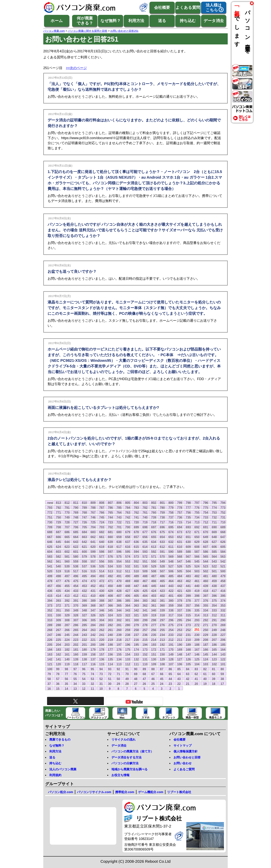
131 (145, 659)
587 (197, 552)
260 (119, 630)
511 (128, 571)
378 (188, 601)
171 (162, 649)
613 (154, 547)
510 (136, 571)
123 (214, 659)
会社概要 (162, 7)
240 (110, 635)
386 (119, 601)
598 (102, 552)
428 (119, 591)
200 (93, 645)
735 (188, 517)
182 (67, 649)
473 (93, 581)
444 (162, 586)
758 (171, 512)
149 (171, 654)
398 (197, 596)
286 (76, 625)
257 (145, 630)
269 (223, 625)
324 (110, 615)
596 (119, 552)
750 (58, 517)
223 (76, 640)
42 (188, 679)
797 (197, 503)
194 (145, 645)
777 (188, 508)
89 (144, 669)
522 (214, 566)
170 (171, 649)
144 (214, 654)
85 (179, 669)
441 (188, 586)
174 (136, 649)
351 (58, 610)
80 (222, 669)
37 (49, 684)
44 (170, 679)
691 (206, 527)
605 (223, 547)
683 (93, 532)
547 (180, 561)
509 (145, 571)
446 (145, 586)
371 (67, 605)
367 (102, 605)
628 (206, 542)
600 (84, 552)
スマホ (145, 713)
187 (206, 645)
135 (110, 659)
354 (214, 605)
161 (67, 654)
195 (136, 645)
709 (50, 527)
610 (180, 547)
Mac (122, 713)
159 (84, 654)
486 (162, 576)
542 (223, 561)
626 (223, 542)
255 (162, 630)
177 (110, 649)
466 (154, 581)
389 (93, 601)
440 (197, 586)
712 (206, 522)
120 (58, 664)
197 (119, 645)
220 (102, 640)
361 (154, 605)
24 (162, 684)
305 (93, 620)
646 (50, 542)
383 (145, 601)
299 (145, 620)
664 (76, 537)
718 (154, 522)
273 (188, 625)
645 (58, 542)
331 (50, 615)
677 (145, 532)
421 (180, 591)
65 (170, 674)
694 (180, 527)
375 (214, 601)
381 (162, 601)
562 (50, 561)
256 (154, 630)
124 (206, 659)
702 (110, 527)
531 (136, 566)
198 (110, 645)
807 (110, 503)
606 (214, 547)
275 (171, 625)
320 (145, 615)
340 (154, 610)
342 (136, 610)
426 (136, 591)
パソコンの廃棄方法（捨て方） (132, 751)
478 (50, 581)
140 (67, 659)
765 (110, 512)
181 (76, 649)
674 (171, 532)
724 (102, 522)
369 (84, 605)
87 (162, 669)
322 (128, 615)
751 (50, 517)
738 (162, 517)
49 (127, 679)
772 (50, 512)
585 (214, 552)
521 (223, 566)
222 (84, 640)
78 (58, 674)
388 (102, 601)
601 (76, 552)
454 (76, 586)
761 (145, 512)
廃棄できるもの (60, 740)
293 (197, 620)
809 (93, 503)
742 (128, 517)
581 (67, 556)
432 (84, 591)
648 (214, 537)
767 (93, 512)
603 (58, 552)
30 (110, 684)
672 (188, 532)
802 (154, 503)
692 (197, 527)
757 (180, 512)
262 (102, 630)
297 (162, 620)
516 (84, 571)
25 (153, 684)
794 (223, 503)
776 (197, 508)
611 (171, 547)
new (50, 503)
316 (180, 615)
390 (84, 601)
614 (145, 547)
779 (171, 508)
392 (67, 601)
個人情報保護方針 (186, 751)
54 (84, 679)
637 (128, 542)
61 (205, 674)
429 (110, 591)
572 (145, 556)
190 (180, 645)
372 (58, 605)
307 (76, 620)
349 (76, 610)
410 (93, 596)
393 (58, 601)
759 (162, 512)
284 (93, 625)
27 (136, 684)
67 (153, 674)
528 (162, 566)
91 (127, 669)
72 (110, 674)
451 (102, 586)
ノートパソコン (75, 713)
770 (67, 512)
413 (67, 596)
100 (50, 669)
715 (180, 522)
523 (206, 566)
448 (128, 586)
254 (171, 630)
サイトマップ (183, 746)
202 (76, 645)
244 (76, 635)
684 (84, 532)
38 (222, 679)
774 (214, 508)
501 (214, 571)
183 (58, 649)
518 (67, 571)
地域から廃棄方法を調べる (129, 769)
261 (110, 630)
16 (49, 689)
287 (67, 625)
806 (119, 503)
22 (179, 684)
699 (136, 527)
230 (197, 635)
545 (197, 561)
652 (180, 537)
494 (93, 576)
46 (153, 679)
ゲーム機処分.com (151, 792)
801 (162, 503)
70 (127, 674)
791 (67, 508)
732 (214, 517)
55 (75, 679)
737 (171, 517)
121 (50, 664)
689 (223, 527)
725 (93, 522)
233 (171, 635)
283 (102, 625)
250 (206, 630)
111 (136, 664)
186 (214, 645)
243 (84, 635)
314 (197, 615)
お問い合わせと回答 (187, 757)
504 (188, 571)
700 (128, 527)
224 (67, 640)
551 (145, 561)
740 (145, 517)
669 (214, 532)
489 (136, 576)
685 (76, 532)
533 (119, 566)
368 (93, 605)
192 (162, 645)
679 (128, 532)
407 (119, 596)
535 (102, 566)
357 (188, 605)
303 (110, 620)
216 (136, 640)
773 (223, 508)
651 (188, 537)
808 (102, 503)
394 (50, 601)
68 (144, 674)
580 (76, 556)
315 (188, 615)
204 (58, 645)
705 (84, 527)
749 (67, 517)
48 (136, 679)
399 (188, 596)
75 (84, 674)
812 (67, 503)
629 (197, 542)
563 (223, 556)
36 (58, 684)
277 (154, 625)
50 (118, 679)
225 (58, 640)
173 (145, 649)
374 (223, 601)
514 (102, 571)
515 (93, 571)
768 (84, 512)
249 (214, 630)
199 (102, 645)
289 (50, 625)
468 (136, 581)
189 (188, 645)
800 (171, 503)
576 (110, 556)
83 (196, 669)
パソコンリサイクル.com (94, 792)
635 (145, 542)
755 (197, 512)
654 (162, 537)
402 (162, 596)
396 (214, 596)
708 (58, 527)
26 (144, 684)
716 (171, 522)
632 (171, 542)
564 (214, 556)
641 (93, 542)
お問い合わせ (183, 763)
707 (67, 527)
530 (145, 566)
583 (50, 556)
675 (162, 532)
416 (223, 591)
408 (110, 596)
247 (50, 635)
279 (136, 625)
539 (67, 566)
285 (84, 625)
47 (144, 679)
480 (214, 576)
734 (197, 517)
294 (188, 620)
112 (128, 664)
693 (188, 527)
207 (214, 640)
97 (75, 669)
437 (223, 586)
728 (67, 522)
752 (223, 512)
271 (206, 625)
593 (145, 552)
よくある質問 (188, 7)
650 (197, 537)
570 (162, 556)
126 (188, 659)
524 (197, 566)
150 (162, 654)
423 (162, 591)
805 (128, 503)
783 (136, 508)
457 (50, 586)
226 (50, 640)
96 (84, 669)
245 (67, 635)
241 (102, 635)
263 (93, 630)
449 (119, 586)
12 (84, 689)
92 (118, 669)
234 (162, 635)
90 (136, 669)
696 (162, 527)
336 (188, 610)
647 (223, 537)
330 (58, 615)
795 (214, 503)
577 (102, 556)
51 (110, 679)
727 (76, 522)
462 (188, 581)
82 (205, 669)
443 (171, 586)
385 (128, 601)
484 (180, 576)
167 (197, 649)
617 (119, 547)
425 (145, 591)
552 (136, 561)
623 (67, 547)
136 (102, 659)
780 (162, 508)
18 (214, 684)
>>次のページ (76, 68)
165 (214, 649)
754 (206, 512)
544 (206, 561)
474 (84, 581)
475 (76, 581)
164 (223, 649)
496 (76, 576)
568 (180, 556)
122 (223, 659)
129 (162, 659)
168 (188, 649)
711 (214, 522)
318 (162, 615)
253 (180, 630)
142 (50, 659)
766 (102, 512)
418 (206, 591)
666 (58, 537)
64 (179, 674)
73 (101, 674)
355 (206, 605)
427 (128, 591)
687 (58, 532)
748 (76, 517)
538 (76, 566)
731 (223, 517)
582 (58, 556)
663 (84, 537)
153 (136, 654)
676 (154, 532)
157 (102, 654)
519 (58, 571)
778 (180, 508)
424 (154, 591)
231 (188, 635)
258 (136, 630)
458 (223, 581)
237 (136, 635)
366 (110, 605)
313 (206, 615)
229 (206, 635)
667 (50, 537)
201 (84, 645)
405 (136, 596)
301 (128, 620)
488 (145, 576)
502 (206, 571)
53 (92, 679)
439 (206, 586)
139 (76, 659)
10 (101, 689)
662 (93, 537)
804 (136, 503)
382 (154, 601)
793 (50, 508)
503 (197, 571)
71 (118, 674)
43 (179, 679)
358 (180, 605)
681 (110, 532)
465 (162, 581)
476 (67, 581)
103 (206, 664)
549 (162, 561)
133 (128, 659)
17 (222, 684)
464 (171, 581)
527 (171, 566)
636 (136, 542)
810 (84, 503)
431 (93, 591)
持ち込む (188, 21)
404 (145, 596)
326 (93, 615)
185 (223, 645)
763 (128, 512)
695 (171, 527)
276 (162, 625)
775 (206, 508)
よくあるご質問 (184, 769)
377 (197, 601)
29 (118, 684)
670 (206, 532)
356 (197, 605)
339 (162, 610)
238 (128, 635)
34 (75, 684)
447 (136, 586)
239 (119, 635)
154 (128, 654)
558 (84, 561)
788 (93, 508)
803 (145, 503)
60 (214, 674)
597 (110, 552)
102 (214, 664)
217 (128, 640)
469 (128, 581)
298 (154, 620)
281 (119, 625)
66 (162, 674)
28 (127, 684)
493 (102, 576)
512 (119, 571)
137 (93, 659)
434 (67, 591)
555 (110, 561)
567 (188, 556)
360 (162, 605)
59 (222, 674)
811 (76, 503)
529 (154, 566)
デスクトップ (99, 713)
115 (102, 664)
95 (92, 669)
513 (110, 571)
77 (66, 674)
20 (196, 684)
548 (171, 561)
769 (76, 512)
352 (50, 610)
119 (67, 664)
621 (84, 547)
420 (188, 591)
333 (214, 610)
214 (154, 640)
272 (197, 625)
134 (119, 659)
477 (58, 581)
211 (180, 640)
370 (76, 605)
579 (84, 556)
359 (171, 605)
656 (145, 537)
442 (180, 586)
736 (180, 517)
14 (66, 689)
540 (58, 566)
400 (180, 596)
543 (214, 561)
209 (197, 640)
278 (145, 625)
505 (180, 571)
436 (50, 591)
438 (214, 586)
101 (223, 664)
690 (214, 527)
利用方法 (136, 21)
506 (171, 571)
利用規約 (55, 775)
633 (162, 542)
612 (162, 547)
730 (50, 522)
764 (119, 512)
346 (102, 610)
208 (206, 640)
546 (188, 561)
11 (92, 689)
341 (145, 610)
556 (102, 561)
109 (154, 664)
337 (180, 610)
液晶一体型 (192, 713)
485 (171, 576)
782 (145, 508)
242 (93, 635)
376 (206, 601)
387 (110, 601)
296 (171, 620)
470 (119, 581)
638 (119, 542)
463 (180, 581)
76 (75, 674)
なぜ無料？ (111, 21)
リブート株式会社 (179, 792)
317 (171, 615)
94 (101, 669)
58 (49, 679)
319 (154, 615)
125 (197, 659)
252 (188, 630)
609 (188, 547)
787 (102, 508)
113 (119, 664)
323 (119, 615)
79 (49, 674)
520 (50, 571)
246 (58, 635)
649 (206, 537)
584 (223, 552)
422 (171, 591)
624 (58, 547)
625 (50, 547)
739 (154, 517)
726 (84, 522)
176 (119, 649)
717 (162, 522)
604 (50, 552)
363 (136, 605)
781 (154, 508)
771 (58, 512)
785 (119, 508)
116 (93, 664)
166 (206, 649)
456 (58, 586)
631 (180, 542)
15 (58, 689)
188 (197, 645)
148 (180, 654)
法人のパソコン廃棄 (63, 769)
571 (154, 556)
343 (128, 610)
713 (197, 522)
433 (76, 591)
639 (110, 542)
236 (145, 635)
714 (188, 522)
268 (50, 630)
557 (93, 561)
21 (188, 684)
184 (50, 649)
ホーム (57, 21)
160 (76, 654)
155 (119, 654)
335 (197, 610)
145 (206, 654)
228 (214, 635)
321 (136, 615)
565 (206, 556)
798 (188, 503)
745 (102, 517)
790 (76, 508)
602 (67, 552)
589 (180, 552)
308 (67, 620)
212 (171, 640)
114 (110, 664)
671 (197, 532)
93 (110, 669)
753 (214, 512)
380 (171, 601)
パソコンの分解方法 (125, 763)
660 (110, 537)
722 (119, 522)
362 (145, 605)
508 (154, 571)
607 (206, 547)
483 (188, 576)
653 (171, 537)
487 (154, 576)
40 (205, 679)
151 (154, 654)
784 (128, 508)
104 (197, 664)
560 (67, 561)
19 (205, 684)
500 (223, 571)
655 (154, 537)
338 (171, 610)
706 (76, 527)
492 (110, 576)
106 (180, 664)
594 (136, 552)
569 (171, 556)
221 (93, 640)
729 (58, 522)
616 (128, 547)
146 (197, 654)
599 (93, 552)
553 (128, 561)
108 (162, 664)
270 (214, 625)
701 (119, 527)
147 (188, 654)
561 (58, 561)
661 (102, 537)
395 (223, 596)
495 (84, 576)
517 (76, 571)
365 (119, 605)
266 (67, 630)
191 (171, 645)
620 (93, 547)
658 (128, 537)
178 (102, 649)
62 (196, 674)
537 (84, 566)
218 (119, 640)
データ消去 (214, 21)
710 (223, 522)
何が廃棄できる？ (85, 21)
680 (119, 532)
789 (84, 508)
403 (154, 596)
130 (154, 659)
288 (58, 625)
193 (154, 645)
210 (188, 640)
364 (128, 605)
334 (206, 610)
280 (128, 625)
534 (110, 566)
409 (102, 596)
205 (50, 645)
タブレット (169, 713)
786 (110, 508)
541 (50, 566)
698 (145, 527)
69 (136, 674)
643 (76, 542)
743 (119, 517)
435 (58, 591)
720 (136, 522)
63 (188, 674)
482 (197, 576)
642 (84, 542)
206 (223, 640)
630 (188, 542)
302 (119, 620)
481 (206, 576)
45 (162, 679)
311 (223, 615)
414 (58, 596)
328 (76, 615)
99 (58, 669)
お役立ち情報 (120, 775)
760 (154, 512)
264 (84, 630)
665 (67, 537)
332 (223, 610)
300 (136, 620)
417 (214, 591)
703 (102, 527)
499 (50, 576)
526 (180, 566)
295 (180, 620)
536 (93, 566)
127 (180, 659)
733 (206, 517)
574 (128, 556)
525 (188, 566)
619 (102, 547)
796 (206, 503)
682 (102, 532)
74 (92, 674)
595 (128, 552)
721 (128, 522)
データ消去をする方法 (126, 757)
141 (58, 659)
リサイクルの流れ (123, 740)
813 (58, 503)
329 (67, 615)
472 (102, 581)
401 (171, 596)
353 (223, 605)
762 (136, 512)
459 (214, 581)
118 (76, 664)
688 (50, 532)
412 (76, 596)
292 (206, 620)
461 (197, 581)
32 (92, 684)
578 (93, 556)
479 (223, 576)
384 (136, 601)
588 (188, 552)
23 (170, 684)
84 (188, 669)
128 (171, 659)
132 (136, 659)
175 (128, 649)
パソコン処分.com (61, 792)
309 (58, 620)
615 (136, 547)
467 (145, 581)
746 (93, 517)
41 (196, 679)
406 (128, 596)
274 (180, 625)
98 (66, 669)
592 (154, 552)
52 (101, 679)
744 (110, 517)
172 (154, 649)
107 (171, 664)
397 (206, 596)
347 (93, 610)
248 (223, 630)
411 (84, 596)
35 (66, 684)
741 (136, 517)
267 (58, 630)
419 (197, 591)
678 (136, 532)
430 (102, 591)
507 (162, 571)
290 (223, 620)
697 (154, 527)
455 (67, 586)
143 (223, 654)
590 (171, 552)
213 (162, 640)
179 (93, 649)
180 (84, 649)
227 (223, 635)
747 (84, 517)
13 (75, 689)
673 (180, 532)
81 (214, 669)
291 (214, 620)
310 (50, 620)
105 (188, 664)
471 (110, 581)
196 (128, 645)
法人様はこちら (214, 7)
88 (153, 669)
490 (128, 576)
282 (110, 625)
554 (119, 561)
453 (84, 586)
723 (110, 522)
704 (93, 527)
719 (145, 522)
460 (206, 581)
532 (128, 566)
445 (154, 586)
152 (145, 654)
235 (154, 635)
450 (110, 586)
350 (67, 610)
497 (67, 576)
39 (214, 679)
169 (180, 649)
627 (214, 542)
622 (76, 547)
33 (84, 684)
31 (101, 684)
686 (67, 532)
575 (119, 556)
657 (136, 537)
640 (102, 542)
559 (76, 561)
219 (110, 640)
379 (180, 601)
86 (170, 669)
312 (214, 615)
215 (145, 640)
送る (162, 21)
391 (76, 601)
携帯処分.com (125, 792)
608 (197, 547)
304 (102, 620)
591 (162, 552)
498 (58, 576)
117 (84, 664)
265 (76, 630)
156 (110, 654)
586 (206, 552)
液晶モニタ (215, 713)
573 (136, 556)
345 (110, 610)
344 (119, 610)
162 (58, 654)
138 (84, 659)
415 (50, 596)
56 (66, 679)
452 (93, 586)
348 (84, 610)
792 (58, 508)
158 (93, 654)
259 (128, 630)
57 (58, 679)
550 (154, 561)
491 (119, 576)
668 (223, 532)
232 (180, 635)
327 (84, 615)
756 (188, 512)
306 (84, 620)
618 (110, 547)
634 (154, 542)
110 (145, 664)
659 (119, 537)
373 (50, 605)
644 (67, 542)
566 (197, 556)
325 (102, 615)
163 (50, 654)
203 (67, 645)
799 (180, 503)
